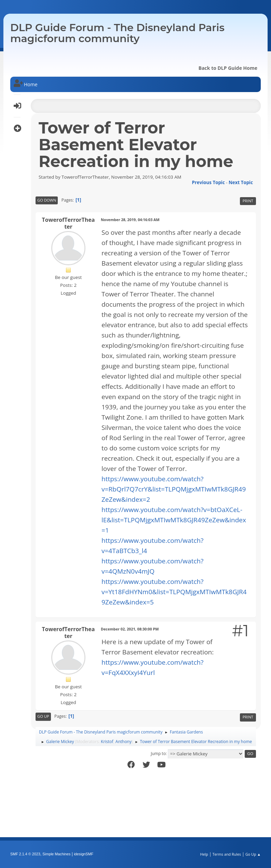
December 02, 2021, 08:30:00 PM (130, 629)
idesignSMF (84, 854)
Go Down (47, 200)
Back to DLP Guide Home (228, 68)
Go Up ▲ (253, 854)
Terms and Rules (227, 854)
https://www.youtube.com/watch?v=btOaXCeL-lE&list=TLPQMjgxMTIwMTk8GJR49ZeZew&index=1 (174, 520)
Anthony (124, 742)
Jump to (158, 754)
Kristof (107, 742)
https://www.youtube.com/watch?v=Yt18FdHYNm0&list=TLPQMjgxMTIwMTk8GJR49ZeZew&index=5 (174, 592)
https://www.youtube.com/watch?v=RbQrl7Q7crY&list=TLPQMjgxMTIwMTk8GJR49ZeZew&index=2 (174, 489)
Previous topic (208, 182)
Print (248, 201)
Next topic (241, 182)
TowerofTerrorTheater (69, 223)
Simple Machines (56, 854)
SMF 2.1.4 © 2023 (25, 854)
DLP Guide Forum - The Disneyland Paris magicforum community (117, 33)
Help (204, 854)
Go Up (43, 716)
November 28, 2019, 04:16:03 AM (130, 220)
